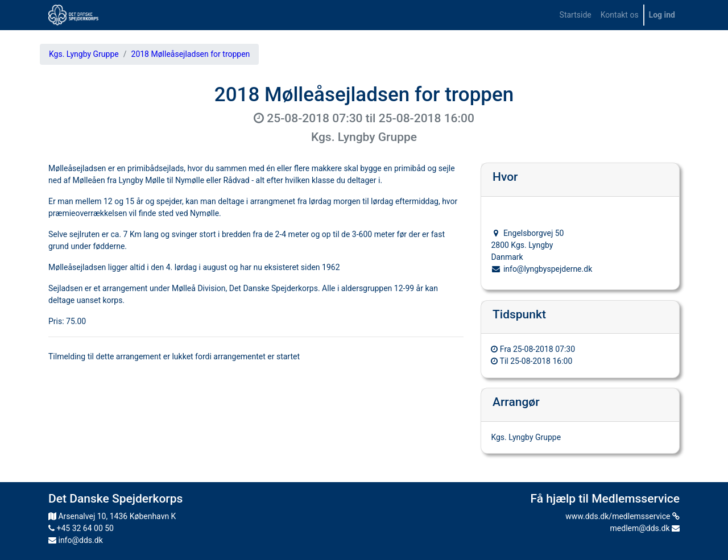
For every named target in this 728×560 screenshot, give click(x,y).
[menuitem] (576, 15)
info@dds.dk (76, 540)
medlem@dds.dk (645, 528)
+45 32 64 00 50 (81, 528)
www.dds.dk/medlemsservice (622, 516)
